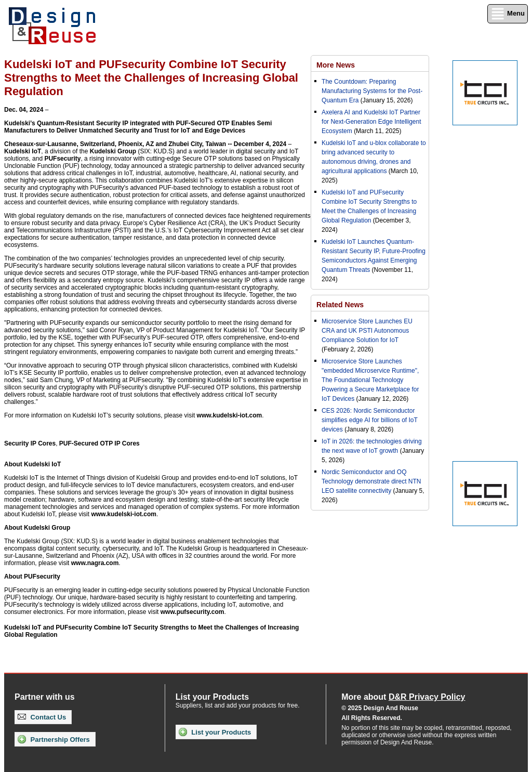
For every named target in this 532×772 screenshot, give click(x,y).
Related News (340, 305)
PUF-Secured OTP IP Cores (99, 443)
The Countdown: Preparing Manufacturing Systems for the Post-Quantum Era (372, 91)
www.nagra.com (95, 563)
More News (336, 65)
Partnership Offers (54, 739)
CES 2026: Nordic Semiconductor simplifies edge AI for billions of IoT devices (370, 420)
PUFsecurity (62, 159)
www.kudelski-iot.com (230, 415)
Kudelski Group (113, 151)
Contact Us (42, 717)
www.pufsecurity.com (192, 612)
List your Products (215, 732)
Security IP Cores (30, 443)
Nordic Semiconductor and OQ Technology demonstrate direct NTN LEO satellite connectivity (371, 481)
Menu (508, 14)
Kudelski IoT (23, 151)
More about (403, 697)
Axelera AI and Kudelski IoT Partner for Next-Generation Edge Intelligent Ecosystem (371, 122)
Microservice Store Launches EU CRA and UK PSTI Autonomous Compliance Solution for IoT (367, 331)
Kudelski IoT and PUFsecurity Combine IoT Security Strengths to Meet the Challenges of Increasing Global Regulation (151, 631)
